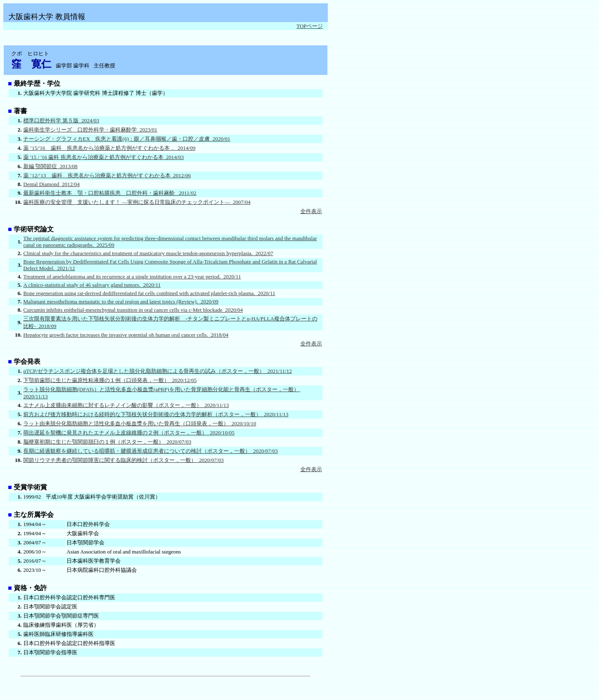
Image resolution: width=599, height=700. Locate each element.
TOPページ (310, 26)
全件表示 (311, 211)
